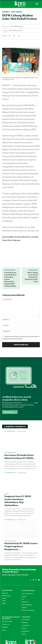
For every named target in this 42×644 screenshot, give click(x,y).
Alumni (6, 479)
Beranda (6, 12)
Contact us (6, 610)
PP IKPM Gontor (28, 388)
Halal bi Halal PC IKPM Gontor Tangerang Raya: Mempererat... (21, 532)
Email (4, 615)
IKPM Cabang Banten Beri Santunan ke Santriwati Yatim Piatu (31, 277)
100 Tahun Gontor (10, 438)
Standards (25, 617)
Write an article (7, 607)
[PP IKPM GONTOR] (21, 4)
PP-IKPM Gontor (17, 27)
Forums (24, 614)
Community (26, 611)
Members (25, 608)
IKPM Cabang (16, 12)
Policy (24, 620)
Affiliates (5, 613)
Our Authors (26, 605)
